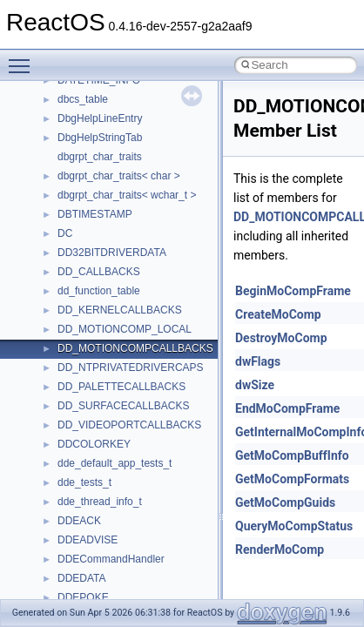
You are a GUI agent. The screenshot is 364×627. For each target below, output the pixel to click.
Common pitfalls (67, 125)
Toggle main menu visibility (24, 58)
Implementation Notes (81, 260)
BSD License (60, 279)
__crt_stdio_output (101, 451)
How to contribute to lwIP (88, 87)
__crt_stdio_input (97, 432)
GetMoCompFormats (292, 479)
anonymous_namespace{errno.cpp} (140, 585)
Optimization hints (71, 240)
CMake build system (77, 106)
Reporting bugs (65, 164)
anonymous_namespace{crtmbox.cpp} (146, 566)
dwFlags (258, 361)
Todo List (51, 317)
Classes (48, 394)
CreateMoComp (278, 314)
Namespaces (60, 374)
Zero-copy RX (62, 183)
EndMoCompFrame (287, 408)
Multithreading (62, 221)
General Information (76, 298)
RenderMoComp (280, 549)
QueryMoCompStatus (294, 526)
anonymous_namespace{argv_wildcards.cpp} (162, 528)
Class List (66, 413)
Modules (49, 355)
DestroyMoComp (281, 338)
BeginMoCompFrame (293, 291)
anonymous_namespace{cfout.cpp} (139, 547)
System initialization (75, 202)
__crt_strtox (85, 470)
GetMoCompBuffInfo (292, 455)
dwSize (255, 385)
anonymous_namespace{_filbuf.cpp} (142, 509)
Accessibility (86, 489)
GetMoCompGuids (285, 502)
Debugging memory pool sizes (100, 145)
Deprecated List (66, 336)
